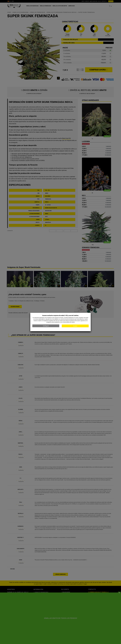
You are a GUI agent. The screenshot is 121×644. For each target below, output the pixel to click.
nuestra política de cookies (69, 322)
